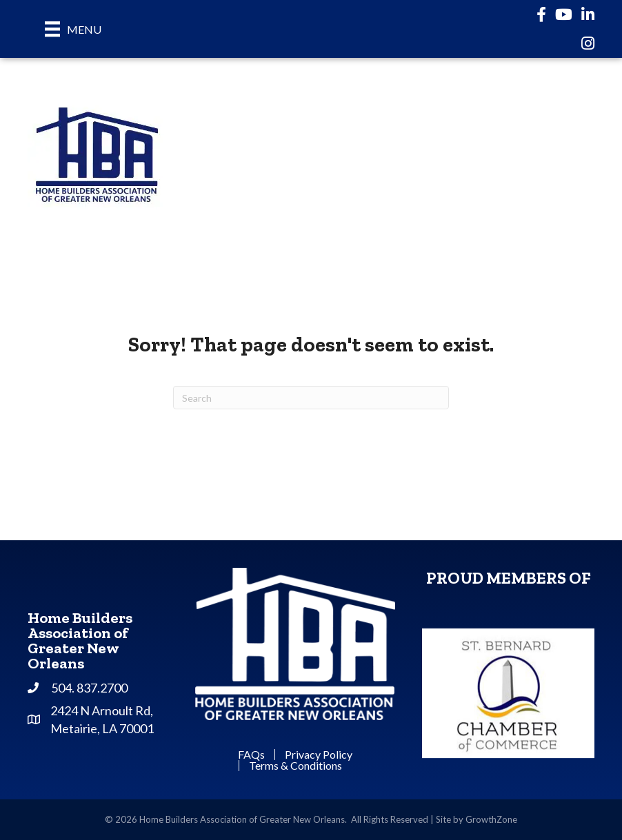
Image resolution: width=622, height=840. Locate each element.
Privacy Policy (319, 755)
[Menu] (73, 29)
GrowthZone (491, 819)
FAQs (251, 755)
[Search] (311, 398)
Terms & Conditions (295, 766)
